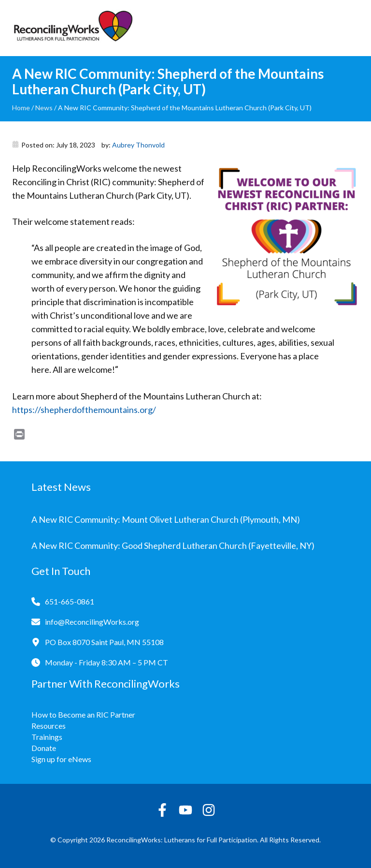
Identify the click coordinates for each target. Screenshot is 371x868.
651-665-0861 (70, 601)
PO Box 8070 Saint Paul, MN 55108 (104, 642)
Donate (44, 748)
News (44, 108)
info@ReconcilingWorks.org (92, 622)
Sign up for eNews (61, 759)
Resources (49, 726)
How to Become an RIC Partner (83, 714)
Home (21, 108)
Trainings (47, 737)
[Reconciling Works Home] (72, 28)
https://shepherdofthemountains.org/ (84, 410)
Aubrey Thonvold (138, 145)
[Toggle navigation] (352, 28)
